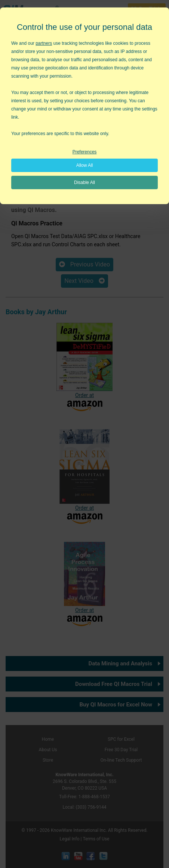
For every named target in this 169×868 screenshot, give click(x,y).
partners (44, 43)
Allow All (85, 165)
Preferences (85, 152)
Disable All (84, 182)
